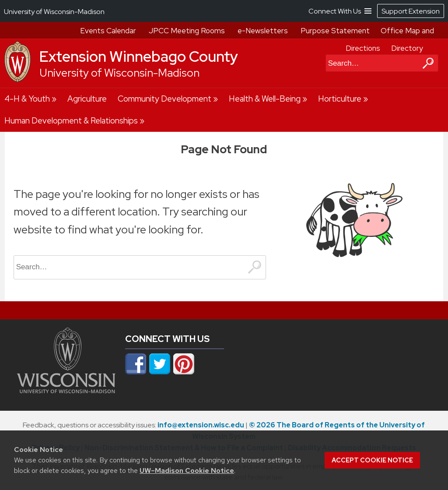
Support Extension (411, 11)
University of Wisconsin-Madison (119, 73)
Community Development (164, 99)
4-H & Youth (27, 99)
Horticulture (340, 99)
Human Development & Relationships (71, 121)
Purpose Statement (335, 31)
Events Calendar (108, 31)
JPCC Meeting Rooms (187, 31)
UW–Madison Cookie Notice (187, 471)
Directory (407, 48)
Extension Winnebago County (139, 56)
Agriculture (87, 99)
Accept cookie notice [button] (372, 460)
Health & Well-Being (265, 99)
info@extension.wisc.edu (201, 425)
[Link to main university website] (66, 391)
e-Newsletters (263, 31)
